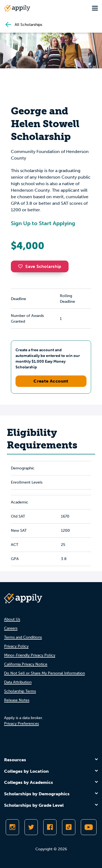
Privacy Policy (16, 646)
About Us (12, 619)
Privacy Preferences (21, 724)
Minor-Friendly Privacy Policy (30, 655)
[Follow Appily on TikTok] (69, 827)
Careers (11, 628)
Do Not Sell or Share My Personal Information (44, 673)
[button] (22, 266)
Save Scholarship (40, 266)
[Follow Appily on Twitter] (31, 827)
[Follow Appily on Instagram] (12, 827)
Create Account (51, 381)
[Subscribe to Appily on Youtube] (89, 827)
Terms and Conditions (23, 637)
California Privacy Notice (26, 664)
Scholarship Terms (20, 691)
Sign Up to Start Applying (43, 223)
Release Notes (17, 700)
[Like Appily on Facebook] (50, 827)
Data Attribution (18, 682)
